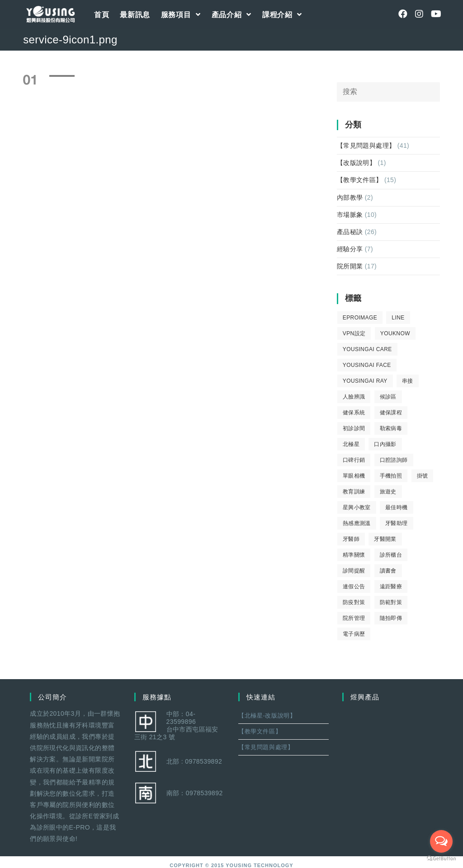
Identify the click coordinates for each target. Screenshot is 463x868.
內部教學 (350, 197)
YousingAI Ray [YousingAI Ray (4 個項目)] (365, 381)
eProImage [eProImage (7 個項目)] (360, 318)
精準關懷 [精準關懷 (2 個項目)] (354, 555)
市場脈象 (350, 215)
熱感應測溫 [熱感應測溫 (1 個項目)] (357, 523)
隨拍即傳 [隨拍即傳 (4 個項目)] (391, 618)
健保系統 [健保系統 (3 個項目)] (354, 413)
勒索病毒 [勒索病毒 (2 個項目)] (391, 428)
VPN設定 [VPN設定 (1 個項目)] (354, 333)
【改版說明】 (356, 163)
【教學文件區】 (360, 180)
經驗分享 (350, 249)
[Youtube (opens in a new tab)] (435, 14)
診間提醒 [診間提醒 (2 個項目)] (354, 571)
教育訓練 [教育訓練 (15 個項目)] (354, 492)
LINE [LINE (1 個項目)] (398, 318)
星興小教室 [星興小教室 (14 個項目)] (357, 507)
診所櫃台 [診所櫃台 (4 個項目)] (391, 555)
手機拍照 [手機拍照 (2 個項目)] (391, 476)
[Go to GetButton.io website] (441, 859)
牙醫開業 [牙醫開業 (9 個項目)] (385, 539)
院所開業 (350, 266)
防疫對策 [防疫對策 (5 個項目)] (354, 602)
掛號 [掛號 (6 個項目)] (423, 476)
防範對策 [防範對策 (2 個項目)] (391, 602)
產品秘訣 (350, 232)
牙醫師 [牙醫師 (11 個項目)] (351, 539)
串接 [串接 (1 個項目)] (408, 381)
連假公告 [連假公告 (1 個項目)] (354, 586)
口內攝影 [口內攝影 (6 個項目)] (385, 444)
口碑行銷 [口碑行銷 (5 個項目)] (354, 460)
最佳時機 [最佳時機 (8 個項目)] (397, 507)
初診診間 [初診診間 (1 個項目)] (354, 428)
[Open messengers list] (441, 841)
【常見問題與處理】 (366, 145)
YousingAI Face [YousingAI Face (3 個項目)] (367, 365)
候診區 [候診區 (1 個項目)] (388, 397)
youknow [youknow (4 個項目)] (395, 333)
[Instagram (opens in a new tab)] (419, 14)
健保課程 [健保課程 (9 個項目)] (391, 413)
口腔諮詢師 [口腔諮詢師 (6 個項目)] (394, 460)
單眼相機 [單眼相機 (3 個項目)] (354, 476)
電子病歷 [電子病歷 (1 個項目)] (354, 634)
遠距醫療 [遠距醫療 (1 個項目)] (391, 586)
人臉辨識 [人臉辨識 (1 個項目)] (354, 397)
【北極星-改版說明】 (267, 716)
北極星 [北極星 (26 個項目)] (351, 444)
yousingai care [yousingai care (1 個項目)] (367, 349)
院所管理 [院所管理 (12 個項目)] (354, 618)
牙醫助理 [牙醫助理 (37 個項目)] (397, 523)
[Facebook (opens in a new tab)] (403, 14)
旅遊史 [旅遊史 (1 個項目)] (388, 492)
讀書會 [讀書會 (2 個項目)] (388, 571)
